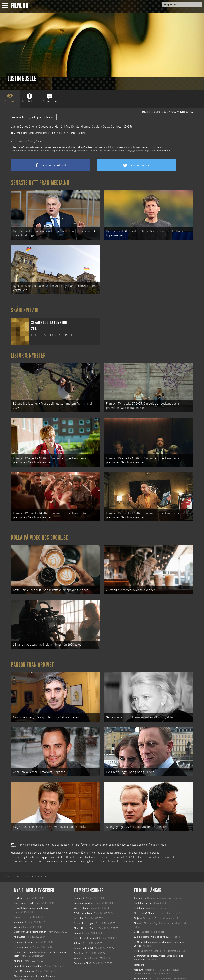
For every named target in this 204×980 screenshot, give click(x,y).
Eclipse (77, 916)
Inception (79, 901)
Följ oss (138, 901)
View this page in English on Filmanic (34, 117)
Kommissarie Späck (84, 931)
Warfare (18, 910)
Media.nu (139, 953)
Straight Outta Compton (108, 127)
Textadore (139, 948)
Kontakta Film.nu (143, 886)
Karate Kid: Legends (24, 973)
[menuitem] (6, 860)
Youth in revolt (81, 941)
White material (81, 891)
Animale (18, 944)
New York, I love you (84, 906)
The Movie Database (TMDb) (106, 836)
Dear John (79, 936)
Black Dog (19, 881)
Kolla (137, 934)
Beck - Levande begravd (86, 921)
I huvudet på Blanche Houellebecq (31, 891)
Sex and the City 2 (83, 946)
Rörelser (18, 900)
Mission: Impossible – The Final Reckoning (35, 959)
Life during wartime (84, 886)
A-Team (78, 926)
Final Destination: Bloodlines (28, 949)
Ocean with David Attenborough (30, 915)
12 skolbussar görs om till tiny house (152, 920)
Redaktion (139, 891)
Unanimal (19, 905)
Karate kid (79, 881)
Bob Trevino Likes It (24, 886)
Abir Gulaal (19, 920)
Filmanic (138, 906)
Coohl (137, 915)
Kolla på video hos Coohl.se (39, 529)
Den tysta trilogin (23, 930)
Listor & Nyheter (28, 352)
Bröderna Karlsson (83, 896)
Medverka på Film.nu (145, 896)
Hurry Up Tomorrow (24, 954)
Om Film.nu (140, 881)
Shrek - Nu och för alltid (86, 911)
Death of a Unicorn (23, 925)
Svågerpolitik (141, 961)
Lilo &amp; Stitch (22, 968)
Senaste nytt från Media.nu (40, 183)
